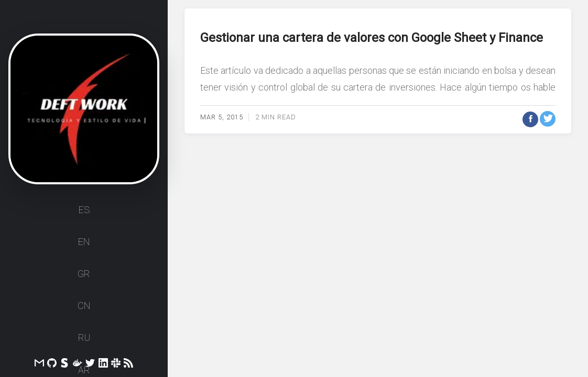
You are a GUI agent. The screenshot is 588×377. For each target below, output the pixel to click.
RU (84, 337)
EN (84, 242)
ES (84, 210)
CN (84, 306)
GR (84, 274)
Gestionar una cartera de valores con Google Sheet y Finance (372, 38)
